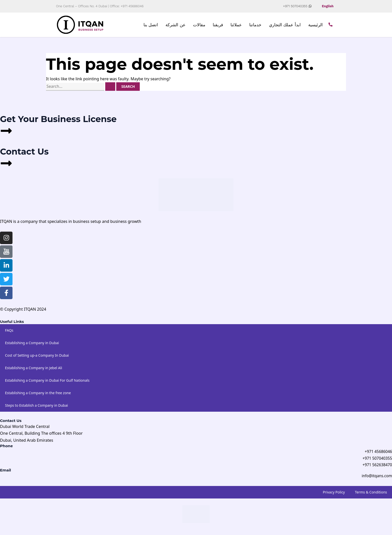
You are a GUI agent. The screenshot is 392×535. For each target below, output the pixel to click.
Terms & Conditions (371, 496)
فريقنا (218, 26)
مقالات (199, 26)
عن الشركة (175, 26)
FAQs (9, 333)
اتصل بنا (151, 26)
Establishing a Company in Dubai (32, 345)
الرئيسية (315, 26)
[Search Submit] (110, 89)
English (327, 6)
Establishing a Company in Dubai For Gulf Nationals (47, 383)
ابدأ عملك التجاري (285, 26)
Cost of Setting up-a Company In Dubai (37, 358)
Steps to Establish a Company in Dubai (36, 408)
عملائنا (236, 26)
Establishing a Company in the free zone (38, 395)
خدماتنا (255, 26)
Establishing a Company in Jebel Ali (33, 370)
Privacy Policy (334, 496)
